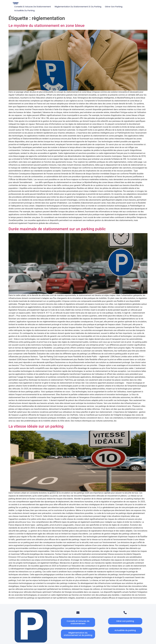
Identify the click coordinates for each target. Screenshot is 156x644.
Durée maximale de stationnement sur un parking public (57, 229)
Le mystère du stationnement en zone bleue (47, 26)
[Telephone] (125, 613)
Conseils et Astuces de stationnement (33, 7)
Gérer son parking (114, 7)
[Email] (78, 613)
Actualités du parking (24, 11)
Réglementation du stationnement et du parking (78, 7)
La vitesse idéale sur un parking (36, 426)
